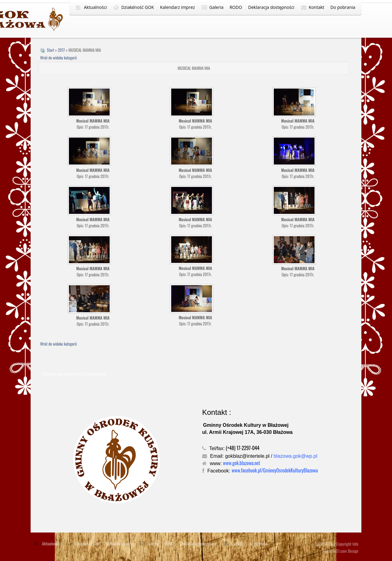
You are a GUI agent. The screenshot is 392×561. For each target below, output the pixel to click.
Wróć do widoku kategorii (58, 58)
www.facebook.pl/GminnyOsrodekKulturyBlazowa (275, 470)
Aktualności (95, 7)
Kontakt (317, 7)
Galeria (216, 7)
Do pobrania (343, 7)
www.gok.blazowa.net (242, 463)
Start (51, 50)
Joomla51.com (336, 551)
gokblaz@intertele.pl (247, 456)
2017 (61, 50)
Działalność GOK (138, 7)
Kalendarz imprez (178, 7)
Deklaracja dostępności (271, 7)
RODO (236, 7)
